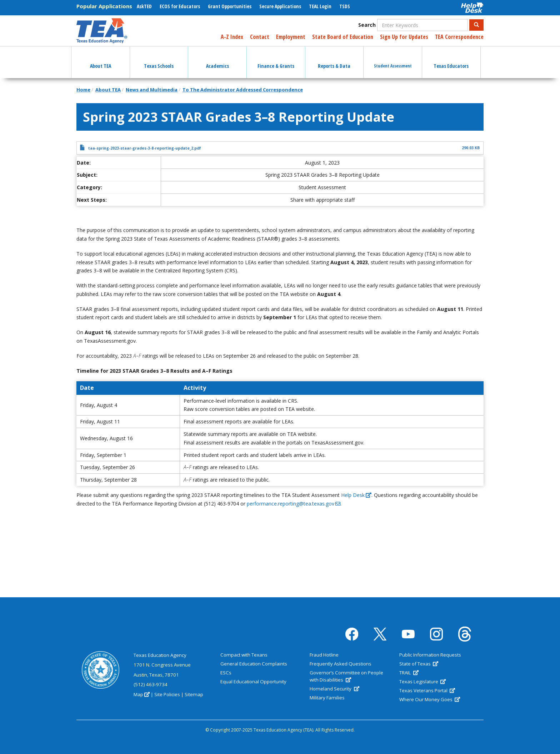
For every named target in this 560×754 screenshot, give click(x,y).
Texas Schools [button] (159, 60)
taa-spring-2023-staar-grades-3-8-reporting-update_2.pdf (145, 148)
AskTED (144, 6)
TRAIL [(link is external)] (409, 673)
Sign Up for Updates (404, 37)
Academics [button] (217, 60)
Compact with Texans (244, 655)
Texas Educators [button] (451, 60)
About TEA (108, 90)
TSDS (345, 6)
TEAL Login (320, 6)
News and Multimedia (152, 90)
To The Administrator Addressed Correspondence (243, 90)
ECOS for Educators (180, 6)
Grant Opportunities (230, 6)
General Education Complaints (254, 664)
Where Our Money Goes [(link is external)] (430, 699)
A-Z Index (232, 37)
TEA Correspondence (459, 37)
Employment (291, 37)
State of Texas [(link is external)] (419, 664)
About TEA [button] (101, 60)
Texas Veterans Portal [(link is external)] (427, 690)
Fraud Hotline (324, 655)
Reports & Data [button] (334, 60)
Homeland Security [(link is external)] (334, 689)
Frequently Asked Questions (341, 664)
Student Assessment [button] (393, 59)
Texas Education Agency (160, 655)
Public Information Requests (430, 655)
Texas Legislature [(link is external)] (422, 682)
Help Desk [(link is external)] (356, 495)
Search (367, 25)
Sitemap (194, 694)
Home (83, 90)
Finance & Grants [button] (276, 60)
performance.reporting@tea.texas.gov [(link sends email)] (294, 504)
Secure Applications (280, 6)
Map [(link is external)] (142, 694)
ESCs (226, 673)
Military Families (327, 698)
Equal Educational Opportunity (253, 682)
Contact (260, 37)
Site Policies (167, 694)
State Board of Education (343, 37)
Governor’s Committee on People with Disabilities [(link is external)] (346, 676)
